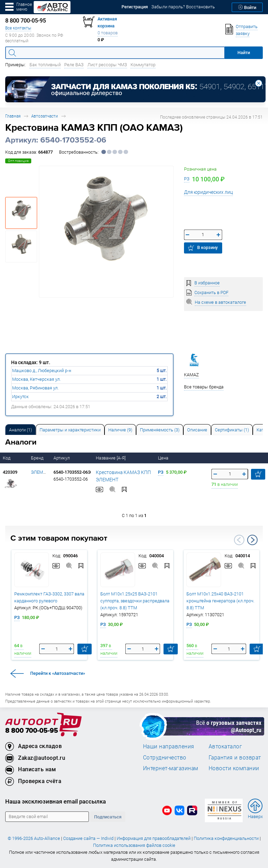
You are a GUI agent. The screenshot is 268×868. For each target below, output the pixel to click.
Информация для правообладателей (154, 838)
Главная (13, 116)
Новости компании (234, 768)
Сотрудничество (165, 757)
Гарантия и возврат (235, 757)
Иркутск (20, 397)
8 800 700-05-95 (32, 731)
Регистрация (135, 7)
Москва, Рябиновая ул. (35, 388)
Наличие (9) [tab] (120, 430)
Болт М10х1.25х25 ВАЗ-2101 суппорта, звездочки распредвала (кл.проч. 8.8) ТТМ (135, 601)
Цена (164, 458)
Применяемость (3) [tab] (160, 430)
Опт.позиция (18, 161)
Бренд (38, 458)
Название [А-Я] (111, 458)
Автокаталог (225, 746)
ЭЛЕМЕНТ (41, 472)
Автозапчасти (45, 116)
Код (7, 458)
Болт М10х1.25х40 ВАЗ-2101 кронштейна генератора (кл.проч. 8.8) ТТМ (220, 601)
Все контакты (18, 28)
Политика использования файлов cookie (134, 845)
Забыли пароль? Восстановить (183, 7)
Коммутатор (143, 65)
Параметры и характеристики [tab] (70, 430)
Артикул (62, 458)
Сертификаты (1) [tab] (232, 430)
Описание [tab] (197, 430)
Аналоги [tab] (20, 430)
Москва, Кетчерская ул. (36, 379)
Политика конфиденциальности (226, 838)
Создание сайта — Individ (88, 838)
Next (252, 540)
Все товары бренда (204, 387)
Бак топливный (45, 65)
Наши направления (169, 746)
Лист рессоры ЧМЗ (107, 65)
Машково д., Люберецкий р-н (42, 371)
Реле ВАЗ (74, 65)
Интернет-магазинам (171, 768)
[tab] (20, 429)
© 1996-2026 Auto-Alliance (34, 838)
